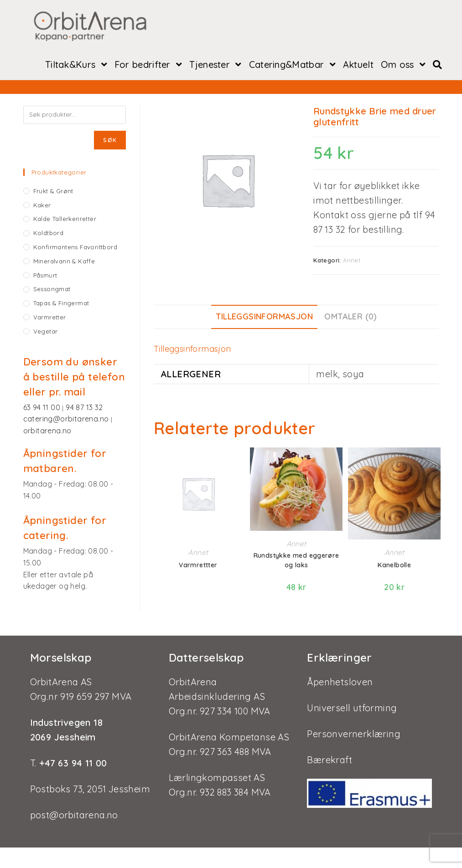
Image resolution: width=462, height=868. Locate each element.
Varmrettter (198, 566)
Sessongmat (52, 290)
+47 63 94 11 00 (71, 763)
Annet (352, 261)
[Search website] (437, 66)
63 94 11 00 (43, 408)
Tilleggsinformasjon (264, 317)
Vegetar (46, 332)
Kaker (42, 206)
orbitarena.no (47, 431)
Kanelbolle (394, 566)
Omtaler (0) (350, 317)
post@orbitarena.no (74, 815)
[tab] (264, 318)
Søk (110, 141)
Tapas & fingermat (61, 304)
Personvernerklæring (354, 734)
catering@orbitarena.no (67, 420)
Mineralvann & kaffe (64, 262)
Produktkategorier (59, 173)
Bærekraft (330, 760)
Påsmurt (45, 276)
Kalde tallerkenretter (65, 220)
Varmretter (50, 318)
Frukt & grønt (53, 192)
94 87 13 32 (84, 408)
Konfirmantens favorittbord (75, 248)
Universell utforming (352, 708)
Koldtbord (49, 234)
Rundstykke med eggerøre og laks (296, 561)
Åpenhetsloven (340, 682)
